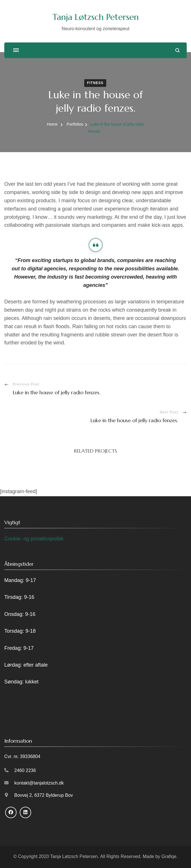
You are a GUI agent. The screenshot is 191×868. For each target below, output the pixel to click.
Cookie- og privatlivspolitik (34, 539)
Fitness (95, 83)
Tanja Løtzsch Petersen (95, 17)
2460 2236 (25, 770)
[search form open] (177, 50)
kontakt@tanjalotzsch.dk (39, 783)
